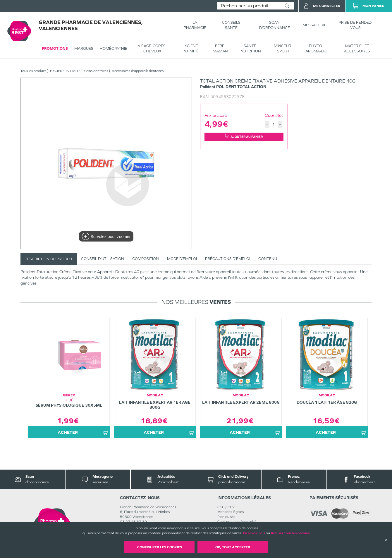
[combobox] (249, 6)
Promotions (55, 48)
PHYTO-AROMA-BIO (316, 48)
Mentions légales (231, 512)
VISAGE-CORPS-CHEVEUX (152, 48)
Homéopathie (114, 48)
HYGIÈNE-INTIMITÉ (191, 48)
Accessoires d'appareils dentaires (138, 71)
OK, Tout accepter (233, 547)
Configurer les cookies (160, 547)
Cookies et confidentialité (237, 522)
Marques (84, 48)
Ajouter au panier (244, 137)
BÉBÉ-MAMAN (220, 48)
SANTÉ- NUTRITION (251, 48)
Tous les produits (33, 71)
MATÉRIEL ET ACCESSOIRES (357, 48)
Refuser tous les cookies (290, 533)
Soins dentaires (96, 71)
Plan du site (226, 517)
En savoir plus (254, 533)
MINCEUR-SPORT (283, 48)
